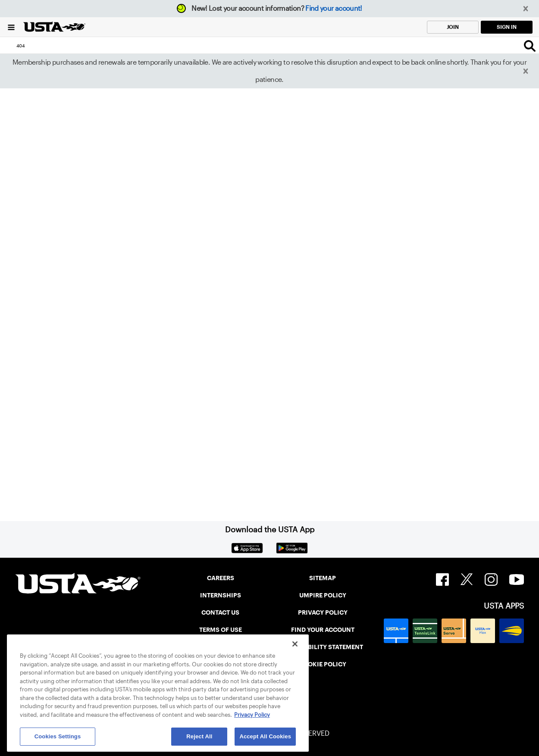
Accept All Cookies (265, 736)
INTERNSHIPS (221, 595)
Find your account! (334, 8)
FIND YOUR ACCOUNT (323, 630)
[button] (526, 9)
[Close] (295, 644)
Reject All (199, 736)
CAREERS (221, 578)
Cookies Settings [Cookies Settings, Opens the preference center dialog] (58, 736)
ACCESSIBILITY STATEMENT (323, 647)
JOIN (453, 27)
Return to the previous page (80, 328)
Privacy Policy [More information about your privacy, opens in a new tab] (252, 715)
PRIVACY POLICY (323, 612)
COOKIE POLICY (323, 664)
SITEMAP (323, 578)
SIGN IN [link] (507, 27)
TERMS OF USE (221, 630)
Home (31, 433)
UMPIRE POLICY (323, 595)
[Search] (530, 46)
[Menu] (11, 27)
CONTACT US (220, 612)
